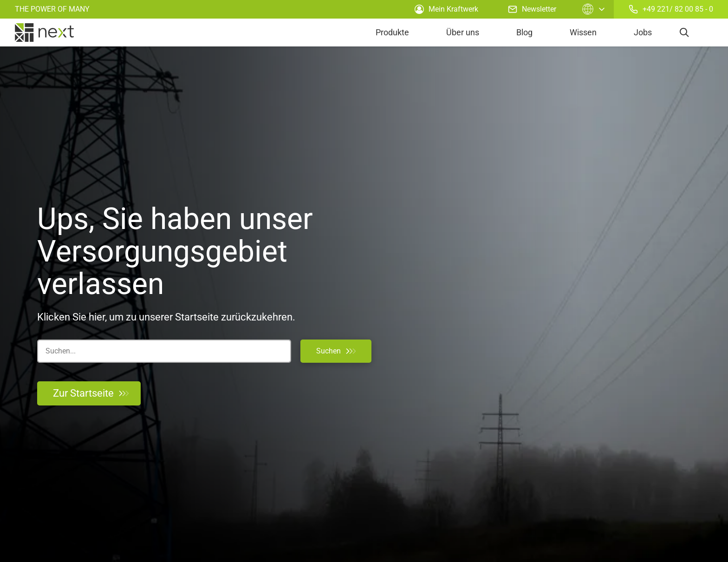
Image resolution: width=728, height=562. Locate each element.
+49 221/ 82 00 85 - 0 (671, 9)
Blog (524, 32)
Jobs (643, 32)
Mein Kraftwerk (446, 9)
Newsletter (532, 9)
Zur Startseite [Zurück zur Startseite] (91, 393)
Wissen (583, 32)
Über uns (463, 32)
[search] (684, 33)
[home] (44, 33)
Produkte (392, 32)
